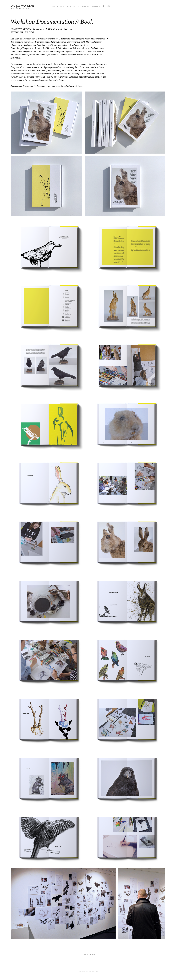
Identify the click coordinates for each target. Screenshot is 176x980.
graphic (71, 6)
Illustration (83, 6)
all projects (58, 6)
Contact (96, 6)
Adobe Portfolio (92, 971)
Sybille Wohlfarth (24, 6)
